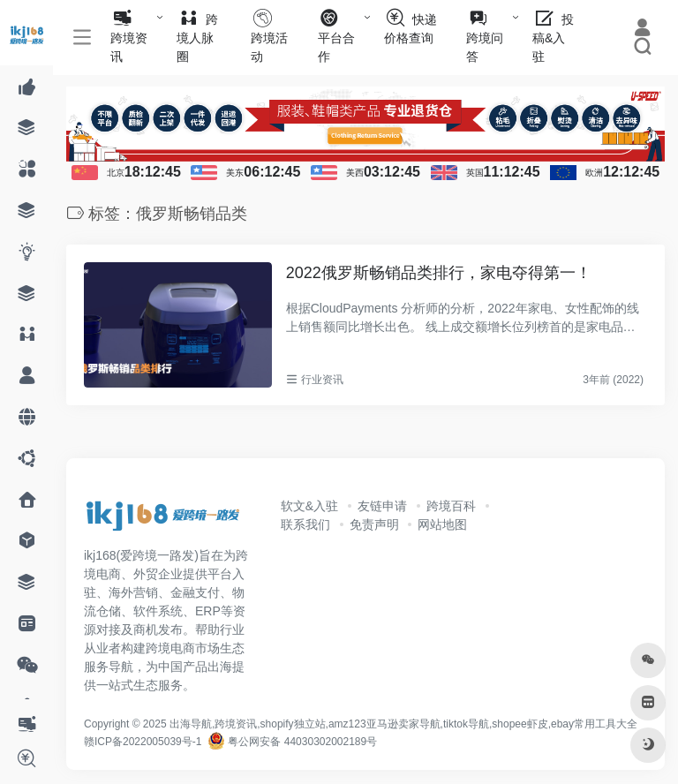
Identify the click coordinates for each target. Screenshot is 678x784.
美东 (235, 173)
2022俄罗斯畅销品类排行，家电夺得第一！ (439, 273)
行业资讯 (322, 380)
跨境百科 (451, 506)
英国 (475, 173)
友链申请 (382, 506)
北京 (116, 173)
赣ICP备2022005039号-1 (143, 742)
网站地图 (442, 524)
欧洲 (594, 173)
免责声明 (374, 524)
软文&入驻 (309, 506)
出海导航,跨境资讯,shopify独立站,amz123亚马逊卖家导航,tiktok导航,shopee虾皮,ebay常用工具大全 (403, 724)
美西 (355, 173)
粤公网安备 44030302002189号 (292, 742)
